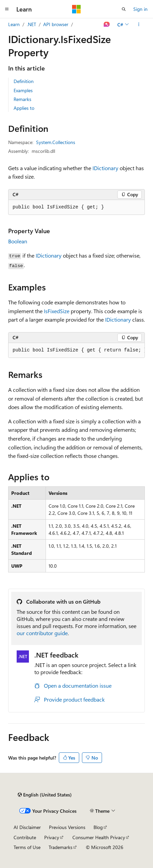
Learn (14, 24)
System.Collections (56, 142)
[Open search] (124, 9)
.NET (31, 24)
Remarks (22, 99)
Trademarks (61, 847)
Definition (24, 81)
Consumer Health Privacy (99, 837)
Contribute (25, 837)
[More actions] (139, 24)
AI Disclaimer (27, 827)
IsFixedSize (57, 311)
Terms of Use (27, 847)
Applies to (24, 108)
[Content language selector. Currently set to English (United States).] (45, 795)
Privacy (52, 837)
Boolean (18, 241)
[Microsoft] (76, 9)
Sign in (140, 9)
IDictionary (105, 168)
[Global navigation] (7, 9)
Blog (98, 827)
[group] (76, 350)
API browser (56, 24)
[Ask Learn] (107, 24)
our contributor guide (42, 633)
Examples (23, 90)
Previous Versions (67, 827)
